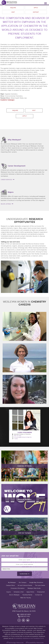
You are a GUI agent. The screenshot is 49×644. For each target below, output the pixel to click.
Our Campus (23, 582)
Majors (11, 192)
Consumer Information (18, 588)
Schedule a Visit (19, 592)
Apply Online (30, 592)
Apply (36, 8)
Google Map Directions (36, 582)
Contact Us (39, 595)
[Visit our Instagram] (23, 620)
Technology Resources (16, 642)
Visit (13, 12)
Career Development (17, 166)
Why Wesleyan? (14, 140)
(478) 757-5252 (18, 435)
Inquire (13, 8)
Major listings (6, 204)
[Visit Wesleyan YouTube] (28, 620)
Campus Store (10, 585)
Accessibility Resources (35, 642)
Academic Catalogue (7, 100)
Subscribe (25, 574)
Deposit (36, 12)
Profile (16, 438)
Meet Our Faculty (26, 597)
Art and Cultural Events (25, 585)
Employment (41, 592)
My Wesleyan (12, 582)
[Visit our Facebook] (19, 620)
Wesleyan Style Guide (34, 588)
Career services (6, 180)
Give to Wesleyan (14, 595)
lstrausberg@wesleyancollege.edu (23, 437)
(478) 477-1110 (25, 616)
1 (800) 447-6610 (25, 614)
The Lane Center (40, 585)
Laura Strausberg (25, 432)
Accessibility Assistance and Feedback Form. (29, 638)
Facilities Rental (27, 595)
